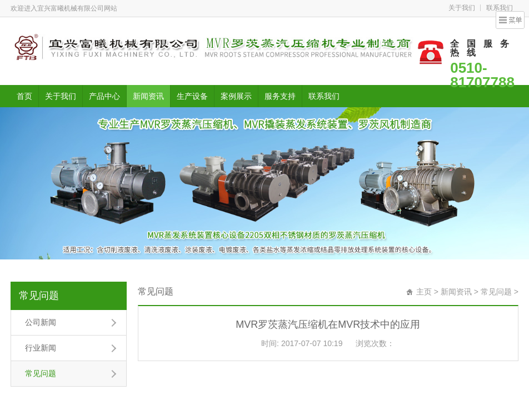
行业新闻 (41, 348)
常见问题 (39, 296)
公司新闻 (41, 322)
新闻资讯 (148, 96)
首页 (24, 96)
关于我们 (462, 8)
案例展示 (236, 96)
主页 (424, 292)
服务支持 (280, 96)
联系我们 (500, 8)
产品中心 (104, 96)
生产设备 (192, 96)
